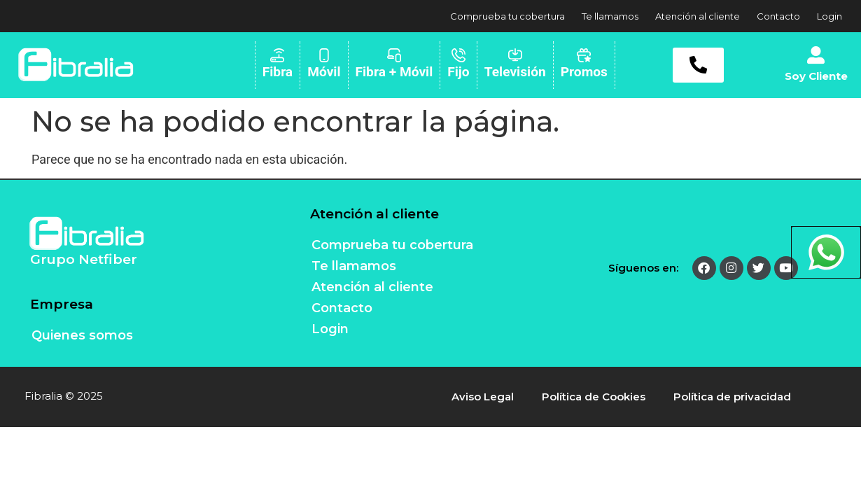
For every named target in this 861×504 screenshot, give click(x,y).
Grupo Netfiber (84, 259)
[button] (699, 65)
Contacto (778, 16)
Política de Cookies (594, 397)
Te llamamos (610, 16)
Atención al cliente (698, 16)
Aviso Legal (483, 397)
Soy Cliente (816, 76)
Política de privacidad (732, 397)
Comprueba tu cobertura (507, 16)
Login (829, 16)
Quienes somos (82, 335)
